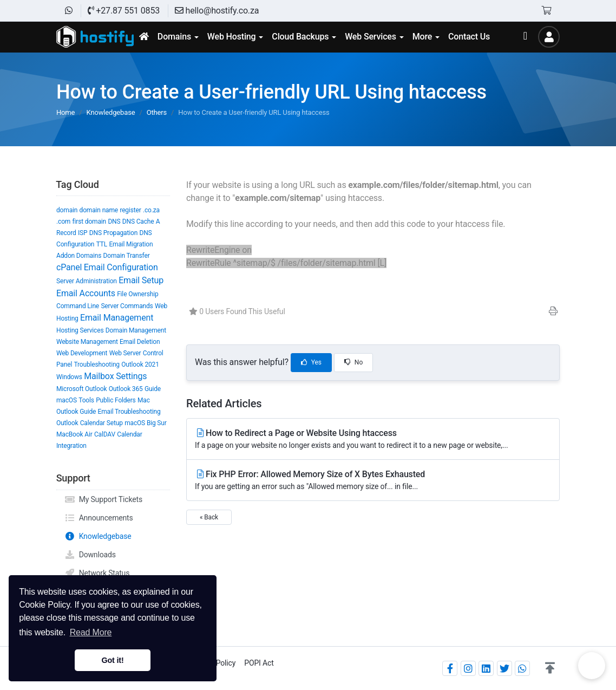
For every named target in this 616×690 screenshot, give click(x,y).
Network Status (97, 573)
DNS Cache (138, 222)
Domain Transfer (127, 256)
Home (65, 112)
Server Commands (127, 306)
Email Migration (131, 244)
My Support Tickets (103, 499)
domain (67, 210)
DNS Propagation (113, 233)
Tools (86, 400)
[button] (550, 668)
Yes (311, 362)
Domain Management (136, 330)
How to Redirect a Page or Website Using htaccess (373, 440)
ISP (83, 233)
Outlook (67, 423)
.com (63, 222)
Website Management (87, 342)
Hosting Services (80, 330)
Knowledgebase (111, 112)
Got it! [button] (112, 660)
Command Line (78, 306)
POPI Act (259, 663)
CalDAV (105, 434)
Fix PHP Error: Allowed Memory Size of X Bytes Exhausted (373, 481)
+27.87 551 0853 (124, 11)
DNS (114, 222)
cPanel (69, 267)
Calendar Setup (101, 423)
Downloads (90, 555)
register (130, 210)
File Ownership (137, 294)
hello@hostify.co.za (217, 11)
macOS (67, 400)
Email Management (117, 318)
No (353, 362)
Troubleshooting (96, 364)
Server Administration (87, 281)
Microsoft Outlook (81, 389)
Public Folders (116, 400)
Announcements (99, 518)
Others (157, 112)
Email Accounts (86, 293)
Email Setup (141, 280)
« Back (209, 517)
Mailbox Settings (115, 376)
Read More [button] (91, 632)
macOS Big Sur (146, 423)
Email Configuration (121, 267)
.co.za (151, 210)
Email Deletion (140, 342)
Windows (69, 377)
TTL (102, 244)
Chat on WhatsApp (592, 666)
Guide (153, 389)
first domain (90, 222)
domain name (99, 210)
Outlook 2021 (140, 364)
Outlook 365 (126, 389)
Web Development (82, 353)
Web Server (125, 353)
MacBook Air (74, 434)
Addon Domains (79, 256)
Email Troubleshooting (129, 412)
